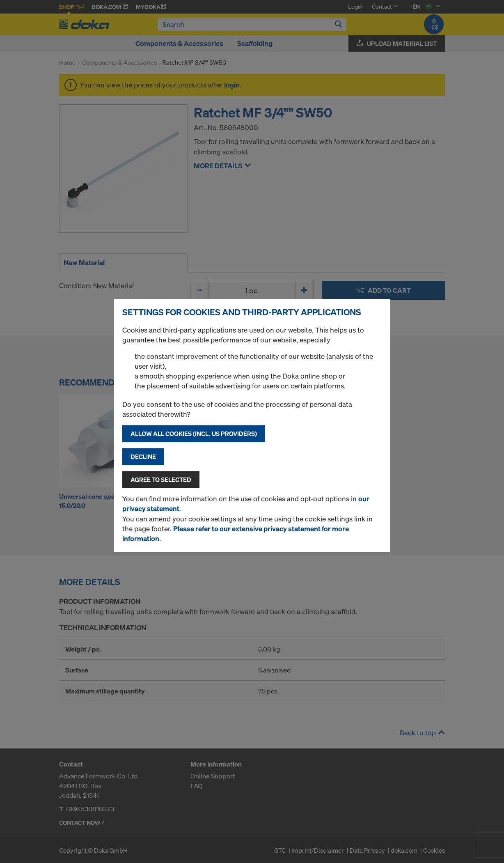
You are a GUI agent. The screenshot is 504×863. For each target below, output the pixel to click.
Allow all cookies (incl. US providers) (194, 434)
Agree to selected (161, 480)
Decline (143, 457)
